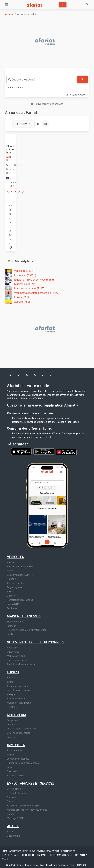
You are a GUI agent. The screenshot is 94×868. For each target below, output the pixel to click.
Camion (11, 596)
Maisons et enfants (24, 616)
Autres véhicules (16, 583)
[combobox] (42, 79)
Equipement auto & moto (20, 575)
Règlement (53, 851)
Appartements (15, 750)
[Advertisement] (49, 42)
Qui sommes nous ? (61, 855)
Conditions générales (35, 855)
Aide (5, 851)
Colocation (12, 771)
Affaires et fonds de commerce (23, 806)
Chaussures (13, 652)
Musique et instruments (19, 703)
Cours (10, 801)
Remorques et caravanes (20, 600)
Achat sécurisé (19, 851)
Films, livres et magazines (20, 690)
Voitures (11, 562)
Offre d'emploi (14, 789)
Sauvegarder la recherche (47, 104)
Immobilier (16, 745)
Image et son (14, 725)
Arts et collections (16, 699)
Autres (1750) (17, 302)
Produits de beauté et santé (21, 664)
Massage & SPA (15, 818)
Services (11, 797)
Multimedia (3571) (20, 284)
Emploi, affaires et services (31, 783)
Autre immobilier (16, 776)
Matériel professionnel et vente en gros (27, 810)
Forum (41, 851)
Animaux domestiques (19, 686)
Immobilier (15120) (21, 275)
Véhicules (15, 557)
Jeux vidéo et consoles (19, 733)
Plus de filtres (76, 95)
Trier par (23, 124)
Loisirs (13, 672)
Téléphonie (13, 720)
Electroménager (15, 622)
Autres (13, 826)
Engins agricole (15, 587)
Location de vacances (18, 759)
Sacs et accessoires (17, 660)
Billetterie (12, 707)
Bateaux (11, 579)
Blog (33, 851)
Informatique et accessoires (21, 729)
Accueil (9, 14)
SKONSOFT (81, 865)
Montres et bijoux (16, 656)
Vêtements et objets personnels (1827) (32, 293)
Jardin (10, 634)
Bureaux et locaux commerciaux (24, 763)
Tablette (11, 737)
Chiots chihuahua (10, 149)
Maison (11, 755)
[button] (11, 376)
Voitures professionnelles (20, 567)
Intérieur (11, 626)
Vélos (10, 592)
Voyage (11, 694)
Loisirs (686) (17, 297)
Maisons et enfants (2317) (25, 288)
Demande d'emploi (17, 793)
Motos (10, 571)
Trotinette (12, 608)
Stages (11, 814)
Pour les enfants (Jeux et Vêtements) (26, 630)
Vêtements (13, 648)
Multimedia (17, 715)
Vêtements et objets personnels (36, 642)
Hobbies (11, 678)
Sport (10, 682)
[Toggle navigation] (7, 5)
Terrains (11, 767)
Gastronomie (14, 836)
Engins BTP (13, 604)
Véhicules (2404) (19, 271)
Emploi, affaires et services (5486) (29, 280)
